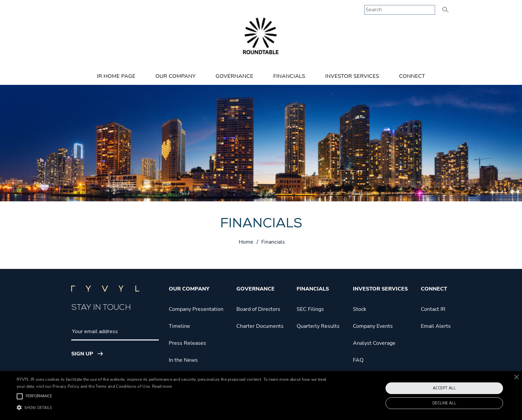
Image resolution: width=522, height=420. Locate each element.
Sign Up (82, 354)
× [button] (516, 377)
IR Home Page (116, 76)
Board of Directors (258, 309)
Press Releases (187, 343)
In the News (183, 360)
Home (246, 242)
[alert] (261, 396)
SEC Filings (310, 309)
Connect (412, 76)
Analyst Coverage (374, 343)
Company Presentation (196, 309)
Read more (162, 386)
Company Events (373, 326)
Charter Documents (260, 326)
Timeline (179, 326)
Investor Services (352, 76)
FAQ (358, 360)
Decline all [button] (444, 403)
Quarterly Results (318, 326)
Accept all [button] (444, 388)
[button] (175, 408)
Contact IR (433, 309)
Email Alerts (436, 326)
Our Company (176, 76)
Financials (289, 76)
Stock (360, 309)
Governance (234, 76)
